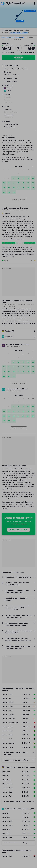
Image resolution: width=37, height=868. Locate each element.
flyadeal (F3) (8, 331)
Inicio (3, 38)
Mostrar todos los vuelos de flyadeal (17, 801)
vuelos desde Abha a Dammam (19, 33)
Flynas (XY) (8, 337)
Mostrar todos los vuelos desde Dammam (16, 753)
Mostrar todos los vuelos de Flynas (17, 843)
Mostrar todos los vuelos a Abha (16, 760)
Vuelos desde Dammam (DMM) (15, 38)
